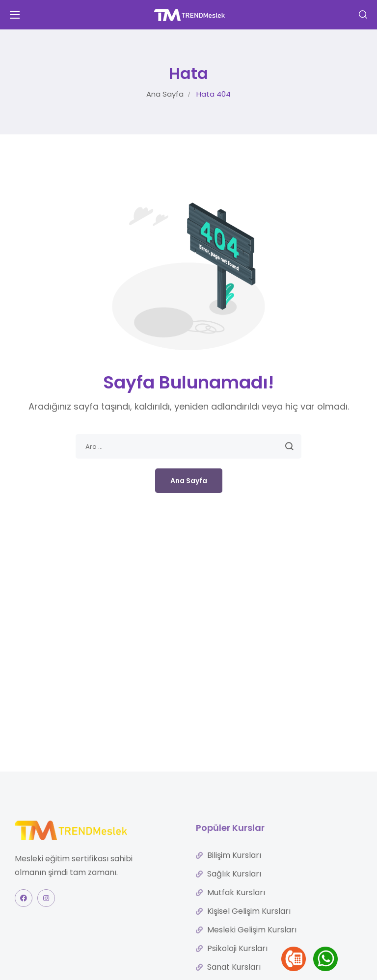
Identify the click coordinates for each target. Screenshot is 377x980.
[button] (363, 15)
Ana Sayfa (165, 94)
